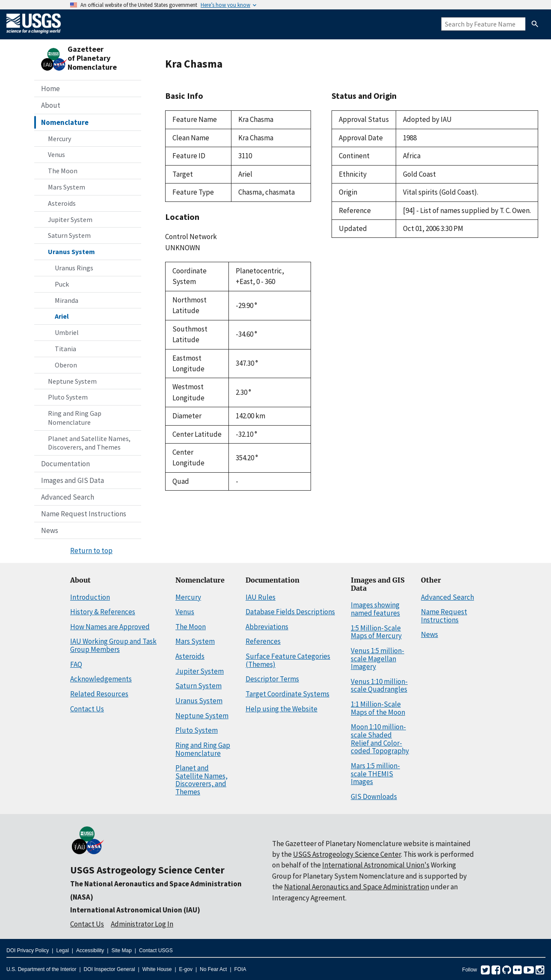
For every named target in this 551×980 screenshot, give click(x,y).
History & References (103, 612)
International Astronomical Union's (376, 865)
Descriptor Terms (272, 679)
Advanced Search (68, 497)
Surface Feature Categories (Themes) (288, 660)
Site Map (121, 950)
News (50, 530)
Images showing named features (375, 609)
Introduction (90, 597)
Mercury (59, 139)
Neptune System (72, 381)
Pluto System (68, 397)
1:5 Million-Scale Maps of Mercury (376, 632)
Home (50, 89)
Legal (62, 950)
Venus (56, 154)
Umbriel (67, 332)
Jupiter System (70, 219)
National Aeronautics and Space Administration (357, 887)
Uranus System (71, 252)
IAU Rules (261, 597)
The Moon (63, 171)
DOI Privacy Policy (28, 950)
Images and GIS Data (73, 480)
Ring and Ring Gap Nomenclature (75, 418)
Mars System (67, 187)
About (51, 105)
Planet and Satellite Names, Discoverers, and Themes (89, 443)
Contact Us (87, 709)
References (263, 641)
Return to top (91, 551)
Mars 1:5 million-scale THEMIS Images (375, 774)
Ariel (62, 316)
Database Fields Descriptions (290, 612)
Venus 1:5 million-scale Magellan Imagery (378, 659)
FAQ (76, 664)
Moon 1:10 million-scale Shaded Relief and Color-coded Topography (380, 739)
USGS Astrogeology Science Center (147, 870)
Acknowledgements (101, 679)
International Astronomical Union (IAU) (135, 910)
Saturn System (69, 235)
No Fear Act (213, 969)
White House (157, 969)
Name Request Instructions (84, 514)
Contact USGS (156, 950)
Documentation (65, 464)
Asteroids (62, 203)
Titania (65, 349)
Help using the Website (281, 709)
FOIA (240, 969)
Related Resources (99, 694)
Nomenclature (65, 122)
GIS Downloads (374, 796)
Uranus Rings (74, 268)
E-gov (186, 969)
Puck (62, 284)
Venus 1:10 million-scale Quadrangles (379, 685)
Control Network (191, 237)
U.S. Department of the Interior (41, 969)
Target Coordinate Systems (287, 694)
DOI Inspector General (110, 969)
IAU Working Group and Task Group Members (113, 645)
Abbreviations (267, 627)
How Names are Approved (110, 627)
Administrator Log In (142, 924)
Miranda (67, 300)
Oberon (66, 365)
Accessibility (90, 950)
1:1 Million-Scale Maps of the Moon (378, 708)
